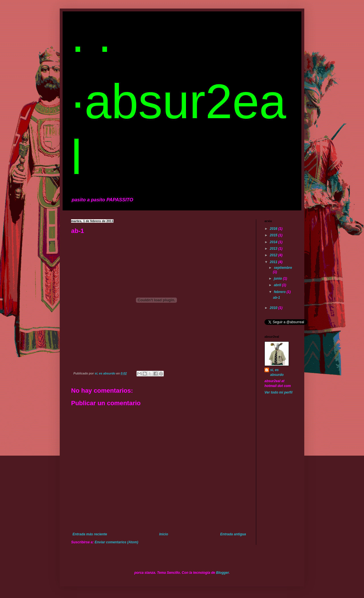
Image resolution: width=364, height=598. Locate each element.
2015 (274, 235)
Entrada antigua (233, 534)
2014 (274, 242)
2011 (274, 262)
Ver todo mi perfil (278, 392)
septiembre (283, 268)
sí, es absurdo (277, 372)
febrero (280, 292)
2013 (274, 249)
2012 (274, 255)
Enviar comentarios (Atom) (116, 542)
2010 (274, 308)
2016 (274, 229)
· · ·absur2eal (179, 101)
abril (278, 285)
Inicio (164, 534)
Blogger (223, 573)
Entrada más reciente (90, 534)
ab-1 (277, 298)
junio (278, 278)
